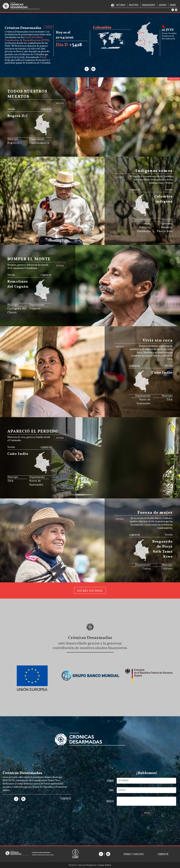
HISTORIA (60, 103)
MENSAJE (110, 801)
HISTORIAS (121, 5)
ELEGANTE (9, 781)
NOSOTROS (134, 5)
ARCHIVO (163, 5)
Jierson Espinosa (88, 865)
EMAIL (111, 790)
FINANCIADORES (149, 5)
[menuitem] (44, 133)
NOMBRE (110, 781)
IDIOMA (173, 5)
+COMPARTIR (46, 109)
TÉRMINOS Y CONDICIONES (134, 854)
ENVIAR (147, 813)
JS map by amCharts (37, 134)
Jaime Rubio (105, 865)
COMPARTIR (49, 27)
